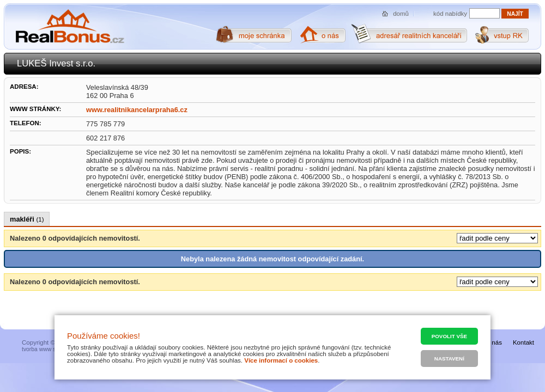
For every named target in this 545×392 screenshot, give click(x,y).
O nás (493, 342)
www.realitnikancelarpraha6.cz (137, 110)
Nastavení (449, 359)
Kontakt (523, 342)
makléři (27, 219)
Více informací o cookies (281, 360)
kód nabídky (450, 14)
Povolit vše (449, 336)
